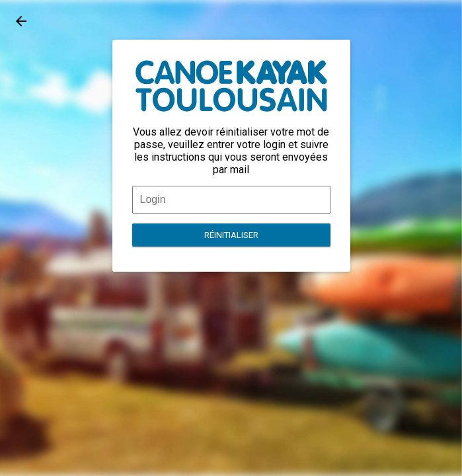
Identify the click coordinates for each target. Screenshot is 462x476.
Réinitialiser (231, 235)
